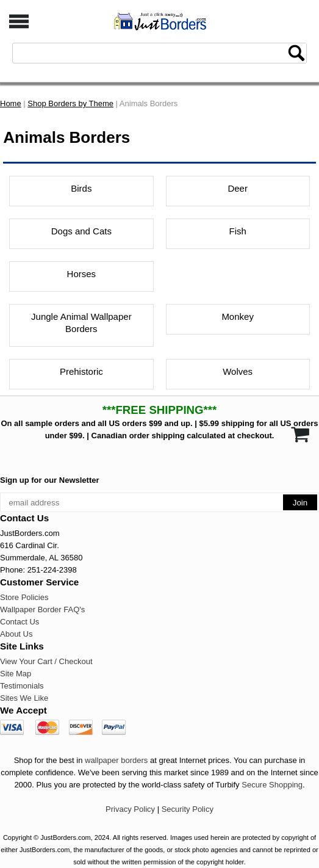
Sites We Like (24, 698)
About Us (16, 634)
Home (11, 103)
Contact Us (20, 622)
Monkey (238, 316)
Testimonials (22, 686)
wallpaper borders (116, 760)
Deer (238, 188)
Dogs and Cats (81, 231)
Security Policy (188, 809)
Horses (82, 274)
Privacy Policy (130, 809)
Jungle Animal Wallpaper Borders (81, 323)
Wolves (238, 371)
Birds (81, 188)
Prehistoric (81, 371)
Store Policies (24, 597)
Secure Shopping (272, 785)
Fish (237, 231)
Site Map (16, 674)
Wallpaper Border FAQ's (42, 609)
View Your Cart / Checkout (46, 661)
